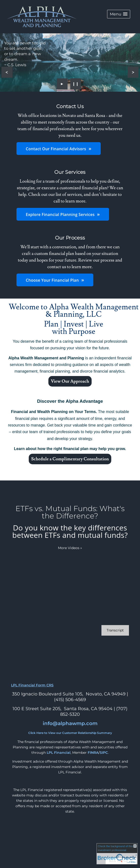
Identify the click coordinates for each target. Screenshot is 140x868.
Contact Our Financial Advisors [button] (56, 149)
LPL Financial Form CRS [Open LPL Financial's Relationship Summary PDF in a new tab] (32, 685)
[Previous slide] (7, 72)
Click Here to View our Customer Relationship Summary (70, 733)
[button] (119, 14)
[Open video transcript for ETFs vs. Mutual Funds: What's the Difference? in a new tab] (115, 630)
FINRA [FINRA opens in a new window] (93, 753)
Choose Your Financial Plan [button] (52, 280)
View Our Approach (70, 381)
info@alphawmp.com (70, 723)
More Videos (70, 548)
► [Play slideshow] (62, 84)
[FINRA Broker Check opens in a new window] (117, 854)
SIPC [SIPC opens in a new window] (104, 753)
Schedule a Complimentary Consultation (70, 459)
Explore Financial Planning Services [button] (60, 214)
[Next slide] (133, 72)
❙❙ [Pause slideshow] (76, 84)
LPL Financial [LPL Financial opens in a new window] (59, 753)
